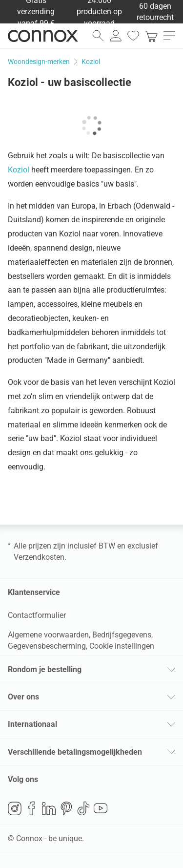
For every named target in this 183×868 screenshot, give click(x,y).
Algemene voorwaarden (48, 635)
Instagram (15, 808)
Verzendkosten (39, 557)
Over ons (23, 697)
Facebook (32, 808)
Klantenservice (34, 592)
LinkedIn (49, 808)
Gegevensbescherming (47, 646)
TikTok (83, 808)
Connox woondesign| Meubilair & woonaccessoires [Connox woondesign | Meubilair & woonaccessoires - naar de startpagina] (43, 36)
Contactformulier (37, 615)
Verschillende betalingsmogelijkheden (75, 752)
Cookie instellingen (122, 646)
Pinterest (66, 808)
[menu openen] (169, 36)
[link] (151, 36)
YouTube (101, 808)
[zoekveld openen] (98, 36)
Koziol (19, 170)
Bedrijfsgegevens (122, 635)
